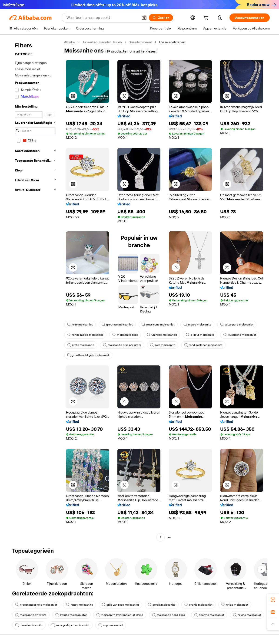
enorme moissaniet (209, 615)
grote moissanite (81, 345)
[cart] (207, 18)
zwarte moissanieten (71, 615)
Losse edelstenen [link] (172, 42)
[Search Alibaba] (102, 18)
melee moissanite (197, 325)
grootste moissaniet (117, 325)
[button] (144, 18)
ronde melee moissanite (85, 335)
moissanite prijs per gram (122, 345)
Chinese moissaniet (162, 335)
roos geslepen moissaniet (70, 625)
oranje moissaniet (198, 605)
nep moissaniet (111, 625)
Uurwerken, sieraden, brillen (102, 42)
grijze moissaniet (235, 605)
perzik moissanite (162, 605)
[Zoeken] (161, 18)
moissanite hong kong (169, 615)
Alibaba (69, 42)
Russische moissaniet (158, 325)
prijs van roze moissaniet (120, 605)
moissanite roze (125, 335)
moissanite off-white (31, 615)
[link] (273, 600)
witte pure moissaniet (237, 325)
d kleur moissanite (200, 335)
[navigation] (35, 290)
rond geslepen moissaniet (203, 345)
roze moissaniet (80, 325)
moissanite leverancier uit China (120, 615)
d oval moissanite (29, 625)
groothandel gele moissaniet (88, 355)
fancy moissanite (80, 605)
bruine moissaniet (247, 615)
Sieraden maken (140, 42)
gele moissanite (163, 345)
